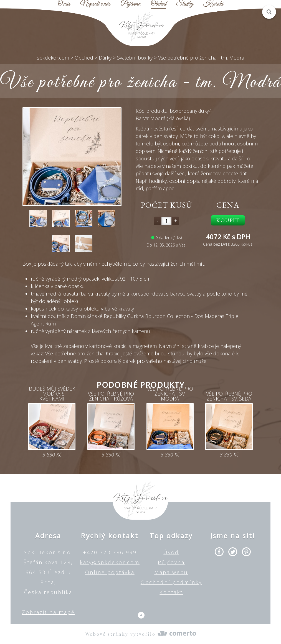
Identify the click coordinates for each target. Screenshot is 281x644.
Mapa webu (171, 572)
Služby (185, 4)
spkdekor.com (53, 58)
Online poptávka (110, 572)
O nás (64, 4)
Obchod (159, 4)
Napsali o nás (95, 4)
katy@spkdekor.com (110, 562)
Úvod (171, 552)
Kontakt (213, 4)
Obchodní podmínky (171, 582)
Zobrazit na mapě (48, 612)
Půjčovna (131, 4)
